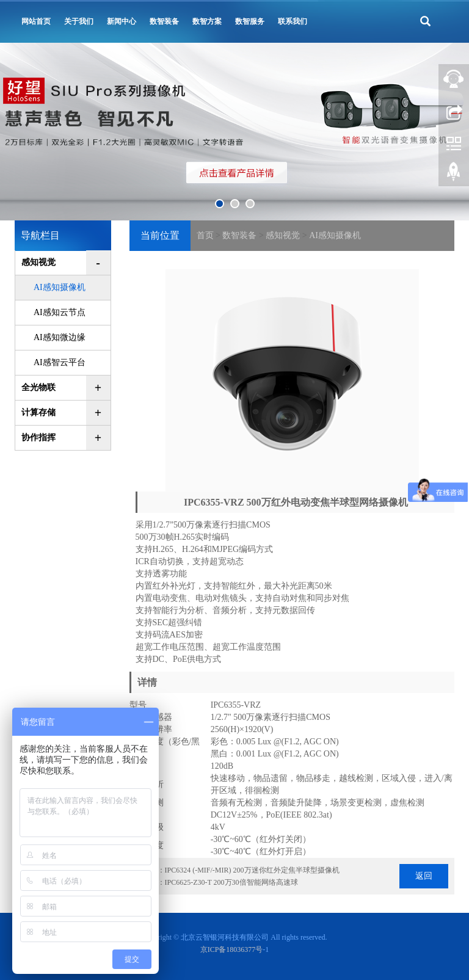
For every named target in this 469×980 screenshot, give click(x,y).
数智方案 (207, 21)
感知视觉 (283, 235)
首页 (205, 235)
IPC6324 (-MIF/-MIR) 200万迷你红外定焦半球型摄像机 (252, 870)
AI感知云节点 (60, 312)
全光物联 (38, 387)
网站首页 (36, 21)
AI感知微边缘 (60, 337)
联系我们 (293, 21)
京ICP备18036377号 (232, 949)
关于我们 (79, 21)
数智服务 (250, 21)
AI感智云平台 (60, 362)
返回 (424, 876)
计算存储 (38, 412)
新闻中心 (122, 21)
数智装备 (164, 21)
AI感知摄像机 (335, 235)
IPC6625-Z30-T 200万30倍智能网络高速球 (231, 882)
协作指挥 (38, 437)
